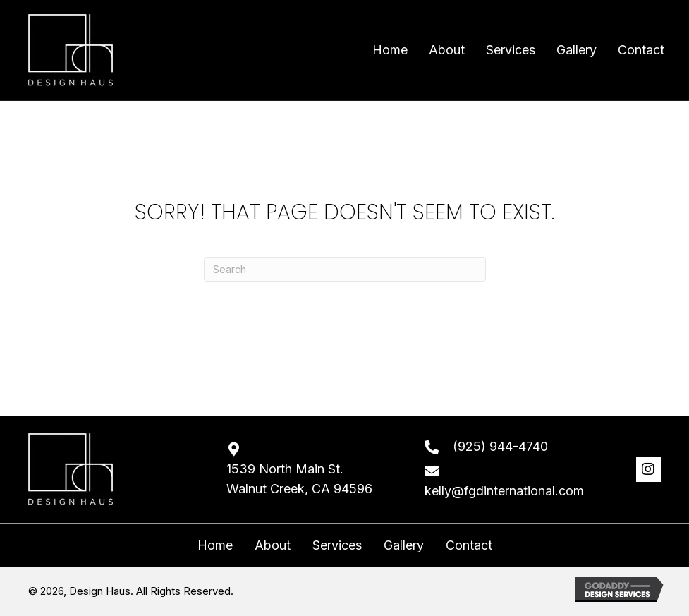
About (273, 545)
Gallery (404, 545)
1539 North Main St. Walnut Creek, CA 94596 (299, 479)
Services (337, 545)
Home (215, 545)
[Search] (345, 269)
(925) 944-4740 (500, 446)
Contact (469, 545)
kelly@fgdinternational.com (504, 491)
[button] (648, 470)
